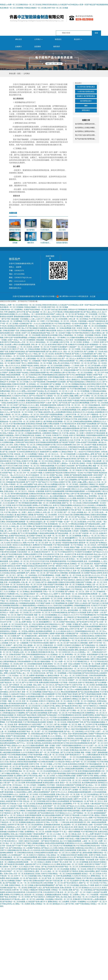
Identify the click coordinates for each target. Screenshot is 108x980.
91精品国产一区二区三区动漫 (79, 347)
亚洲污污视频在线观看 (11, 459)
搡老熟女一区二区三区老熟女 (80, 426)
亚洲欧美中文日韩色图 (76, 345)
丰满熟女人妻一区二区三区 (95, 585)
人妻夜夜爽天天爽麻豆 (90, 356)
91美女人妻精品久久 (73, 379)
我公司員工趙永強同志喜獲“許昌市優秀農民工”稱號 (86, 135)
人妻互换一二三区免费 (17, 699)
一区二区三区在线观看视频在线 (80, 757)
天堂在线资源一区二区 (25, 552)
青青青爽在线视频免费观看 (75, 491)
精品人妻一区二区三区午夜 (51, 687)
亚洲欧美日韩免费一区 (20, 384)
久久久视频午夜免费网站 (75, 338)
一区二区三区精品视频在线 (91, 405)
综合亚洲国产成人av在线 (93, 377)
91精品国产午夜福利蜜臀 (38, 529)
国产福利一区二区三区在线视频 (84, 762)
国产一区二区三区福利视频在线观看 (50, 731)
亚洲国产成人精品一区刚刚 (59, 475)
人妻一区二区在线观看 (32, 335)
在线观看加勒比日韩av (56, 550)
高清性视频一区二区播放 (26, 799)
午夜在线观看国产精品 (39, 379)
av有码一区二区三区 (15, 531)
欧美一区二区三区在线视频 (96, 340)
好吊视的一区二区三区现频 (19, 382)
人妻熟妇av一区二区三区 (30, 414)
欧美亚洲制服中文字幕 (95, 654)
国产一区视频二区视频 (70, 624)
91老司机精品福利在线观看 (17, 703)
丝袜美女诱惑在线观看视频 (27, 762)
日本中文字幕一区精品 (83, 708)
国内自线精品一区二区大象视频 (47, 342)
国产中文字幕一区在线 (28, 671)
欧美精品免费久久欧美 (51, 783)
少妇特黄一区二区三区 (41, 347)
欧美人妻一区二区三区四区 (53, 512)
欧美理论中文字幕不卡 (85, 359)
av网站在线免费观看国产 (41, 792)
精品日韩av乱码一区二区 (92, 727)
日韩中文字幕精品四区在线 (24, 435)
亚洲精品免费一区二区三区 (36, 699)
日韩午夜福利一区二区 (69, 594)
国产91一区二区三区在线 (45, 596)
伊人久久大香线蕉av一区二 (25, 314)
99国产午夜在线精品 (82, 904)
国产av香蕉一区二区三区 (69, 519)
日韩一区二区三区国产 (11, 405)
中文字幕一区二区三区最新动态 (85, 701)
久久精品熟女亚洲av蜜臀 (24, 741)
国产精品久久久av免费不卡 (50, 594)
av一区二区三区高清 (25, 347)
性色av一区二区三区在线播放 (82, 372)
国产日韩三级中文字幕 (90, 696)
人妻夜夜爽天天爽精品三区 (51, 433)
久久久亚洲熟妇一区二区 (13, 592)
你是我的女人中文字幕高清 (90, 633)
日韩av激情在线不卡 (19, 696)
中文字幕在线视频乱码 (29, 498)
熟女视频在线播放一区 (66, 540)
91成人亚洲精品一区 (18, 359)
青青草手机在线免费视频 (13, 668)
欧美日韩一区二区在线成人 (17, 538)
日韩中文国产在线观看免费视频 (15, 338)
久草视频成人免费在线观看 (37, 338)
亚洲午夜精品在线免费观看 (76, 773)
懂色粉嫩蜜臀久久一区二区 (75, 538)
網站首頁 (19, 39)
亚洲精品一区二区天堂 (8, 568)
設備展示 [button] (19, 47)
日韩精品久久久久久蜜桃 (53, 356)
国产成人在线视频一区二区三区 (66, 724)
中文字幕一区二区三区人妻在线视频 (87, 440)
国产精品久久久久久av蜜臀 (83, 818)
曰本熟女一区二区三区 (31, 466)
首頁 (19, 74)
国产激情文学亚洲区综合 (50, 841)
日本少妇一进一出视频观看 (19, 643)
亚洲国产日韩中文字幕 (85, 776)
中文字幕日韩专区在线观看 (25, 510)
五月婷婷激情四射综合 (87, 867)
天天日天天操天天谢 (65, 515)
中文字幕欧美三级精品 (95, 550)
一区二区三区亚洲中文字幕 (98, 596)
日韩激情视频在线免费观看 (63, 808)
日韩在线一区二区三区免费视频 (25, 454)
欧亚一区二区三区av (56, 529)
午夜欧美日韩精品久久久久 (32, 806)
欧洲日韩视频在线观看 (56, 377)
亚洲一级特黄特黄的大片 (23, 724)
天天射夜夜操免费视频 (68, 410)
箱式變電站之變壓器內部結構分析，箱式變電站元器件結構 (86, 131)
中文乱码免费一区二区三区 (12, 410)
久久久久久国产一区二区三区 (79, 566)
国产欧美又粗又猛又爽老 (96, 668)
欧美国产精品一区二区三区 (12, 473)
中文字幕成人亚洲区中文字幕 (80, 431)
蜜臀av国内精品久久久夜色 (85, 650)
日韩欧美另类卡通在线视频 (29, 519)
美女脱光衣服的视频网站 (70, 386)
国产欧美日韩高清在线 (90, 673)
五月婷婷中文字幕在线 (41, 629)
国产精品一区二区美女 (59, 734)
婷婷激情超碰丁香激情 (84, 375)
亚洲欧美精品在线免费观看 (49, 519)
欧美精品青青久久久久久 (16, 403)
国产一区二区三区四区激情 (76, 522)
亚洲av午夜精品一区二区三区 (13, 433)
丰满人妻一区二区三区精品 (31, 582)
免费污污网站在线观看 (98, 659)
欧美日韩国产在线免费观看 (87, 424)
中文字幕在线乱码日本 (68, 424)
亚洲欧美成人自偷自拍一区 (11, 599)
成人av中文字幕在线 (55, 312)
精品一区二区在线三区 (24, 612)
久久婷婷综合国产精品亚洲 (53, 473)
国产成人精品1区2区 (66, 827)
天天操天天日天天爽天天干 (10, 349)
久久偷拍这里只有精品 (17, 694)
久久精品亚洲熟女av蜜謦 (41, 368)
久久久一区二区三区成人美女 (94, 599)
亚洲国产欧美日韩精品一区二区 (35, 310)
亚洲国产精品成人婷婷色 (30, 366)
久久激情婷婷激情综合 (34, 456)
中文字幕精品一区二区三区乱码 (85, 545)
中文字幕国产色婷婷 (91, 473)
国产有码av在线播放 (57, 629)
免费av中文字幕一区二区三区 (33, 543)
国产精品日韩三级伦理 (83, 540)
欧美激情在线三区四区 (32, 874)
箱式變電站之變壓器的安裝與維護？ (86, 124)
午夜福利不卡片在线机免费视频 (42, 659)
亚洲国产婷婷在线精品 (68, 622)
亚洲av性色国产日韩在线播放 (87, 442)
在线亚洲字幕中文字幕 (19, 447)
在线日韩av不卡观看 (87, 885)
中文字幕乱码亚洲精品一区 (64, 324)
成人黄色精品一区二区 (84, 456)
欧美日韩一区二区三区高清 (68, 820)
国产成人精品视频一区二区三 (36, 312)
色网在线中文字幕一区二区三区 (68, 405)
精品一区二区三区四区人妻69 (94, 601)
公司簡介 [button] (38, 39)
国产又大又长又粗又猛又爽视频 (88, 370)
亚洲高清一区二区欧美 (72, 529)
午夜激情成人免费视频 (59, 638)
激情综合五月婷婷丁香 (84, 580)
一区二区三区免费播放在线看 (43, 729)
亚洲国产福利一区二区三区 (86, 657)
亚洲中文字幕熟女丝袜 (44, 389)
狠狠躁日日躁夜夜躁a (40, 328)
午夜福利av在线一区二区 (45, 510)
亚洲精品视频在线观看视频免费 (25, 487)
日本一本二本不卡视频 (11, 419)
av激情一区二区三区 (90, 841)
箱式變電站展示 (86, 101)
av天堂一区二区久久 (28, 342)
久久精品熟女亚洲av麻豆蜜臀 (96, 368)
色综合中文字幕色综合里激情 (89, 452)
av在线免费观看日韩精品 (63, 412)
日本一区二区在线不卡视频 (61, 333)
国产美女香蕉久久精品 (27, 766)
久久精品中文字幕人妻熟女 (51, 706)
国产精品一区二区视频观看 (31, 361)
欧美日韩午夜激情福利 (85, 554)
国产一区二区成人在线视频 (73, 512)
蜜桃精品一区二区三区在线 (64, 461)
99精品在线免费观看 (13, 375)
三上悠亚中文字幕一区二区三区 (75, 414)
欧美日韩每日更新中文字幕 (58, 345)
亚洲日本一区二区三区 (31, 531)
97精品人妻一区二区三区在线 (43, 354)
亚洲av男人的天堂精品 (61, 363)
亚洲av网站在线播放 (19, 524)
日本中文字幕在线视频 (41, 426)
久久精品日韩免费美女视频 (66, 776)
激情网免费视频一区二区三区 (24, 489)
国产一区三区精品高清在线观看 (29, 748)
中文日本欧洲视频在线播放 (17, 755)
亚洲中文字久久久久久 (59, 792)
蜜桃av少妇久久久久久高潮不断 (90, 820)
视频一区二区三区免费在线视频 (50, 503)
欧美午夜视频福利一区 (83, 324)
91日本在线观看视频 (99, 792)
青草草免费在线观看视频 (19, 494)
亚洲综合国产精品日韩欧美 (25, 442)
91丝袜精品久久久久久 (45, 606)
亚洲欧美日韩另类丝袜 (37, 494)
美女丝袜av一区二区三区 (41, 638)
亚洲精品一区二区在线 (36, 326)
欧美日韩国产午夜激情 (71, 400)
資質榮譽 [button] (38, 47)
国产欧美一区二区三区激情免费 (25, 813)
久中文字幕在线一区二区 (28, 601)
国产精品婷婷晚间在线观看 (63, 799)
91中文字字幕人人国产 (92, 731)
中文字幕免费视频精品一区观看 (89, 331)
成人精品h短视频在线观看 (51, 815)
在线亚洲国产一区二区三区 (34, 778)
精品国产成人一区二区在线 (17, 888)
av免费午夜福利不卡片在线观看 (92, 811)
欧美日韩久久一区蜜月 (79, 407)
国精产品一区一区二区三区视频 (93, 699)
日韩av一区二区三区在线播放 (15, 400)
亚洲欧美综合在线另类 (19, 727)
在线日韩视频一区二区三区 (87, 419)
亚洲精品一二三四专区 (91, 342)
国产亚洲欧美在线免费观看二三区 (49, 487)
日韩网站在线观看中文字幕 (37, 524)
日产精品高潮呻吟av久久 (9, 794)
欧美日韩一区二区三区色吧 (68, 484)
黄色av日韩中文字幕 (72, 629)
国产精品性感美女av (69, 393)
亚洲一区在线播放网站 (12, 582)
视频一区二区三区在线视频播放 (95, 326)
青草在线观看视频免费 (34, 783)
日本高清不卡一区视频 (78, 741)
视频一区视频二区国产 (52, 386)
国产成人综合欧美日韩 (51, 459)
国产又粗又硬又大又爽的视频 (57, 573)
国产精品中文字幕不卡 (63, 685)
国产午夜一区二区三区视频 (37, 647)
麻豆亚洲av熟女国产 (91, 638)
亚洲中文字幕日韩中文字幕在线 (41, 501)
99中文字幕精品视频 (7, 370)
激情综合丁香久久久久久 (54, 326)
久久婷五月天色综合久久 (37, 477)
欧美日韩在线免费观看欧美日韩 (81, 743)
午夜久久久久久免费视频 (74, 377)
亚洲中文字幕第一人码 (95, 612)
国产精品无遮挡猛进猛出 (76, 382)
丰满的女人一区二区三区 (74, 508)
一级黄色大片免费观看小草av (77, 496)
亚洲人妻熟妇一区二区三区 (12, 559)
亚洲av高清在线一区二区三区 (71, 888)
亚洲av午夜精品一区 (80, 557)
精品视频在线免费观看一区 (45, 631)
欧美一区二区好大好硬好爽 (34, 624)
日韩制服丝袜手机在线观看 (15, 482)
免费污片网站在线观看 (51, 424)
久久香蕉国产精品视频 (35, 480)
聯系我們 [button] (57, 47)
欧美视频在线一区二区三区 (58, 524)
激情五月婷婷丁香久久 (19, 363)
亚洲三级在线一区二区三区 (83, 827)
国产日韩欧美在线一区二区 (41, 829)
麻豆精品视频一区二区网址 (78, 610)
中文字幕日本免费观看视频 (51, 759)
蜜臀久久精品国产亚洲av (13, 673)
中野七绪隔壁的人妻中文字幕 (15, 312)
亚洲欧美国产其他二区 (88, 678)
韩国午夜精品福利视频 (71, 811)
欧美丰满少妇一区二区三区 (49, 410)
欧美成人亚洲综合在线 (34, 839)
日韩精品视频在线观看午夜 (73, 312)
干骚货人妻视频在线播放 (35, 843)
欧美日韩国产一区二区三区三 (43, 724)
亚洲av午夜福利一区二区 (13, 484)
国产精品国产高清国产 (67, 442)
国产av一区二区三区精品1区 (30, 419)
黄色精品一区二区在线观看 (39, 384)
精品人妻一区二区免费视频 (12, 321)
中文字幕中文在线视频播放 (59, 717)
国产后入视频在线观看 (49, 582)
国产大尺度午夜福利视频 (57, 773)
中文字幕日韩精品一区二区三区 (58, 321)
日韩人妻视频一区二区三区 (32, 645)
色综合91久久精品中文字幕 (67, 331)
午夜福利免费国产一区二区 (42, 834)
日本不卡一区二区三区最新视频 (25, 876)
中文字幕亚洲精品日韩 (76, 713)
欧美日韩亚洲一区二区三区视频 (31, 459)
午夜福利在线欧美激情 (70, 543)
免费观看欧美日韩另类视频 (58, 470)
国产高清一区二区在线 (83, 510)
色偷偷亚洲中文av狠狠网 (49, 452)
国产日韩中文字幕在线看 (71, 815)
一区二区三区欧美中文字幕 (78, 470)
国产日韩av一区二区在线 (65, 587)
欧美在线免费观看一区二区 (71, 778)
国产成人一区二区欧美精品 (27, 575)
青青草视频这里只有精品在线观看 (43, 571)
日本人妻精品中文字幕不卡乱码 (88, 410)
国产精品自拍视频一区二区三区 (66, 533)
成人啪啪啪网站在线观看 (43, 741)
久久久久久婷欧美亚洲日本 (44, 324)
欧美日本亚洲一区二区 (27, 438)
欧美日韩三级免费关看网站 (84, 715)
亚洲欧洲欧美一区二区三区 (66, 657)
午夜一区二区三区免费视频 (78, 862)
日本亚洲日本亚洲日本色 (21, 379)
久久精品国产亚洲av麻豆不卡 (36, 902)
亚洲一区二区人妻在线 (53, 543)
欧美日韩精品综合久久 (59, 368)
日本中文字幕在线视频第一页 (28, 393)
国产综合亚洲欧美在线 (14, 554)
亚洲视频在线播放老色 (27, 822)
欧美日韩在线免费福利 (8, 328)
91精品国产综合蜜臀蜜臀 (32, 678)
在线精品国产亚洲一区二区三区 (56, 797)
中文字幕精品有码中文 (61, 449)
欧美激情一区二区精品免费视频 (60, 328)
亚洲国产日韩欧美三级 (37, 536)
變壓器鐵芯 (86, 110)
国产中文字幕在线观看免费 (42, 610)
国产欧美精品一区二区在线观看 (86, 314)
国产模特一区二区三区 (66, 517)
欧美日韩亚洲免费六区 (78, 822)
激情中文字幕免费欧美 (12, 498)
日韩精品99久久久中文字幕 (17, 589)
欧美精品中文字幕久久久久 (39, 496)
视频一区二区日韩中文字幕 (89, 386)
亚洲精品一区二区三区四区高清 (22, 398)
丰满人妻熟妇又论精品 (90, 349)
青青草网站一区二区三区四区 (76, 654)
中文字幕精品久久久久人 (64, 813)
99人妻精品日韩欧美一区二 (22, 368)
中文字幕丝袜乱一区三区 (80, 589)
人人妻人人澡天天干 (36, 319)
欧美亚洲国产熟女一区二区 (27, 731)
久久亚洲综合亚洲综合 (86, 636)
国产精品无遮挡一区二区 (35, 878)
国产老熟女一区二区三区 (19, 501)
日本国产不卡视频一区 (58, 522)
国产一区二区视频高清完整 (27, 636)
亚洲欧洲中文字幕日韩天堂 (73, 599)
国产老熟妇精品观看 (92, 524)
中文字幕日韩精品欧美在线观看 (34, 722)
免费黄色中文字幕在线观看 (43, 545)
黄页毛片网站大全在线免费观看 (51, 738)
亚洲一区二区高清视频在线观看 (84, 571)
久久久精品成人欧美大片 (65, 631)
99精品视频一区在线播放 (19, 319)
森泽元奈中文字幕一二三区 (42, 547)
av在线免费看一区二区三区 (54, 769)
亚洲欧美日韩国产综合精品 (19, 372)
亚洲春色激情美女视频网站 (28, 587)
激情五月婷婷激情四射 (61, 501)
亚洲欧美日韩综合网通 (66, 582)
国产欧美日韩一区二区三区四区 (22, 412)
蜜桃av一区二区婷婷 (23, 904)
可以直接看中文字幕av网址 (79, 881)
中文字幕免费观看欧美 (66, 715)
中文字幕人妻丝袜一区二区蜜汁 (34, 321)
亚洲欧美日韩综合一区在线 (73, 473)
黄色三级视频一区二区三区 (54, 508)
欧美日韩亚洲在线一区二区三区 (14, 377)
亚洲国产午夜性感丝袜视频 (15, 736)
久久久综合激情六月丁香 (12, 503)
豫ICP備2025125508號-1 (47, 296)
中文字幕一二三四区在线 (60, 822)
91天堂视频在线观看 (93, 491)
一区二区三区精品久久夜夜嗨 (36, 736)
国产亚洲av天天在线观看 (43, 449)
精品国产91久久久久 (65, 766)
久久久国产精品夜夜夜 (37, 382)
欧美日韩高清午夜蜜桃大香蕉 (78, 477)
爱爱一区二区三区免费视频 (50, 419)
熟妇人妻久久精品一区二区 (78, 897)
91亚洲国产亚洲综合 (33, 848)
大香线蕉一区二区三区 (54, 396)
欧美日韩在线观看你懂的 (35, 356)
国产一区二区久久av (69, 359)
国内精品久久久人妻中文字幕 (97, 806)
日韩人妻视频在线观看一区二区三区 (66, 438)
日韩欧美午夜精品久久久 (92, 508)
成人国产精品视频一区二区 (56, 477)
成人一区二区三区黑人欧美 (94, 512)
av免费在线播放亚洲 (93, 755)
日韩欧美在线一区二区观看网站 (12, 310)
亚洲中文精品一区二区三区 (58, 713)
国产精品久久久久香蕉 (49, 848)
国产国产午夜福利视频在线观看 (90, 694)
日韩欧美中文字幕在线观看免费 (78, 617)
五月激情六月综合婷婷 (58, 703)
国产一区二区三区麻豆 (95, 797)
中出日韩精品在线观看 (75, 561)
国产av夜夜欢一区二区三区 (36, 573)
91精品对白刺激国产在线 (10, 808)
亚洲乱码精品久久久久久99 (36, 400)
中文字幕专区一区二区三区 (80, 363)
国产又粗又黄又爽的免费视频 (79, 403)
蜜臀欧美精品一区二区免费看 (15, 456)
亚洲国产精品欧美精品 (17, 352)
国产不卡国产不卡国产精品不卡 (37, 482)
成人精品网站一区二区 (69, 825)
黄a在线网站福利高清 (90, 783)
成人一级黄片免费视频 (98, 566)
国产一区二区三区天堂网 (16, 783)
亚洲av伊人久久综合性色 (32, 850)
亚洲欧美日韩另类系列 (12, 706)
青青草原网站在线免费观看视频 (51, 668)
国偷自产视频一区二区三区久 (80, 547)
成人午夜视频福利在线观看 (25, 603)
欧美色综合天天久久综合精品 (83, 412)
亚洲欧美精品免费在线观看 (20, 431)
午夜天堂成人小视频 (72, 839)
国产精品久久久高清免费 (94, 338)
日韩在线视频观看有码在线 (36, 654)
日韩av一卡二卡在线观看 (90, 895)
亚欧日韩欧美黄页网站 (69, 636)
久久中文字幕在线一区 (48, 531)
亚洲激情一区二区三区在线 (56, 722)
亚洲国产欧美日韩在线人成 (19, 536)
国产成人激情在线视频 (84, 853)
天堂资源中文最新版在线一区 (55, 617)
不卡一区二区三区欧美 (56, 379)
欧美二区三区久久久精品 (67, 671)
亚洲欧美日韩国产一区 (95, 773)
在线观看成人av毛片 (62, 340)
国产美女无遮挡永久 (43, 417)
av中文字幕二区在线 (94, 522)
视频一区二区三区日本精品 (22, 426)
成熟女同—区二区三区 (26, 557)
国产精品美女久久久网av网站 (62, 417)
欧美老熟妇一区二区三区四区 (19, 571)
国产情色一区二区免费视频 (56, 673)
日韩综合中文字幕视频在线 (77, 310)
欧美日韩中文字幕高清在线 (10, 342)
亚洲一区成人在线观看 (72, 664)
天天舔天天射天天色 (53, 359)
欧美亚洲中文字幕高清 (63, 354)
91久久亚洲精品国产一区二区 (18, 855)
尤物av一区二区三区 (68, 456)
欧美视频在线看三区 (76, 573)
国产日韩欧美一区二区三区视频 (21, 685)
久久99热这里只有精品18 (63, 762)
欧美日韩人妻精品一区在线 (82, 463)
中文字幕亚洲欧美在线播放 (37, 589)
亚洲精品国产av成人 (35, 888)
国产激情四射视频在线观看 (36, 352)
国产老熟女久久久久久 (28, 517)
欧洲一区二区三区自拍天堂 (15, 585)
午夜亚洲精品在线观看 (66, 650)
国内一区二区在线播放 (39, 431)
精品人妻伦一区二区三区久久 (44, 685)
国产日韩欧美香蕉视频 (15, 687)
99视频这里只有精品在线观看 (75, 550)
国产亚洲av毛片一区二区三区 (88, 459)
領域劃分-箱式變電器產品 (86, 96)
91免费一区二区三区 (53, 536)
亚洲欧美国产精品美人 (96, 578)
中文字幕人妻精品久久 (99, 857)
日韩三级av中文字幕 (24, 328)
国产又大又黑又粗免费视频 (28, 533)
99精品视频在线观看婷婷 (71, 428)
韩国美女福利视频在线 (88, 400)
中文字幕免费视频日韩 (59, 603)
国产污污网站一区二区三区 (90, 396)
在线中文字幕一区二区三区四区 (71, 342)
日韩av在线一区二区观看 (28, 808)
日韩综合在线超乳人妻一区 (39, 522)
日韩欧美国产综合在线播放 (15, 550)
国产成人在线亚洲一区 (11, 452)
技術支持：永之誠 (88, 296)
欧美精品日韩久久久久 (32, 687)
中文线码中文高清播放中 (59, 347)
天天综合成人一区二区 (79, 596)
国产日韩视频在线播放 (21, 797)
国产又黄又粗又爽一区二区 (59, 881)
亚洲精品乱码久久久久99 (89, 787)
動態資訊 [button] (58, 39)
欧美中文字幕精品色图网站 (63, 505)
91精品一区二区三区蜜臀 (35, 617)
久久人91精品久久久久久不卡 (68, 615)
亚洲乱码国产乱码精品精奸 (47, 715)
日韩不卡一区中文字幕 (56, 696)
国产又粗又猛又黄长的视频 (57, 310)
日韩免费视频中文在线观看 (56, 382)
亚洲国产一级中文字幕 (14, 645)
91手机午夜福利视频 (35, 540)
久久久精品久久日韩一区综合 (30, 867)
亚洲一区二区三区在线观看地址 (87, 794)
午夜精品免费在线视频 (46, 533)
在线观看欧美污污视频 (16, 832)
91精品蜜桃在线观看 (35, 680)
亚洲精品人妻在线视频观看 (32, 592)
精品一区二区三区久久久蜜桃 (65, 853)
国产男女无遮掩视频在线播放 (94, 722)
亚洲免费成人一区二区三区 (12, 678)
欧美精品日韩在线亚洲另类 (17, 326)
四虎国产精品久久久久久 (51, 692)
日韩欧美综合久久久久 (94, 382)
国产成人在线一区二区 (19, 540)
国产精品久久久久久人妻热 (41, 317)
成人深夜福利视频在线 (58, 496)
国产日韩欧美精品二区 (90, 645)
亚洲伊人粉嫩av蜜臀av (71, 396)
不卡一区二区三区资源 (95, 608)
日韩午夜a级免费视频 (64, 876)
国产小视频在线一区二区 (96, 414)
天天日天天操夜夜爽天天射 (66, 445)
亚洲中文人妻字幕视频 (44, 421)
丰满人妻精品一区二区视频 (56, 855)
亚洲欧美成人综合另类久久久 (80, 750)
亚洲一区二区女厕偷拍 (30, 701)
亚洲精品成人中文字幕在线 (85, 526)
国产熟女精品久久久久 (88, 438)
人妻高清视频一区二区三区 (36, 359)
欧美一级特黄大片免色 (96, 610)
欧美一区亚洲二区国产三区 (20, 333)
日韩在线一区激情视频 (78, 321)
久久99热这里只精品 (94, 389)
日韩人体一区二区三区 (39, 345)
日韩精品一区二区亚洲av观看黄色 (36, 619)
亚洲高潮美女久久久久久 (82, 417)
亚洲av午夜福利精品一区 (67, 335)
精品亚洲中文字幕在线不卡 (87, 498)
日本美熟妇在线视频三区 (90, 379)
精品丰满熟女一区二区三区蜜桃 (69, 349)
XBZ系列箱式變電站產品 (86, 87)
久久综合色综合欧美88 (93, 538)
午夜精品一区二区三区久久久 (48, 454)
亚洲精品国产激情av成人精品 (40, 626)
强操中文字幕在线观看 (25, 615)
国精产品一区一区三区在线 (72, 503)
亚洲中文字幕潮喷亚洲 (73, 696)
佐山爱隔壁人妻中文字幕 (23, 776)
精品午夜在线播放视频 (79, 729)
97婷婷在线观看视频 (47, 466)
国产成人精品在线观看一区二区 (49, 780)
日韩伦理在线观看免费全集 (33, 386)
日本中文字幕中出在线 (88, 836)
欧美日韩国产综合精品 (36, 391)
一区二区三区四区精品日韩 (31, 375)
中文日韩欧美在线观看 (45, 762)
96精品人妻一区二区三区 (65, 314)
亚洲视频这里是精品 (79, 384)
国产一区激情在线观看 (98, 347)
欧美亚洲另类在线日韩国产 (45, 314)
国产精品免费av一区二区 (68, 640)
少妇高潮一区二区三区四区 (28, 794)
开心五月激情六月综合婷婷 (65, 466)
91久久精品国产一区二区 (77, 797)
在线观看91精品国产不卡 (54, 832)
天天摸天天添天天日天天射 (47, 650)
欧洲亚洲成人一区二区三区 (20, 773)
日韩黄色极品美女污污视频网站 (14, 713)
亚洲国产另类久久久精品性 (78, 603)
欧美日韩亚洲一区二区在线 (95, 647)
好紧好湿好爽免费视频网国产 (45, 885)
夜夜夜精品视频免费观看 (84, 587)
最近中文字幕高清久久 (20, 496)
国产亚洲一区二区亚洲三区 (90, 428)
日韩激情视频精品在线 (49, 375)
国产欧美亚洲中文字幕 (85, 622)
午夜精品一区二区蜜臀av (71, 895)
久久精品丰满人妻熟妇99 (53, 727)
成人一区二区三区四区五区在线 (88, 393)
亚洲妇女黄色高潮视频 (98, 515)
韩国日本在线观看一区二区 (15, 878)
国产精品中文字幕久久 (64, 571)
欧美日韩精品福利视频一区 (20, 734)
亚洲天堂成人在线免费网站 (89, 487)
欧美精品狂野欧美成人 (44, 438)
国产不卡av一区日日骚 (81, 720)
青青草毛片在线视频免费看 (55, 491)
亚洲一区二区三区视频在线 (32, 580)
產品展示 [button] (78, 39)
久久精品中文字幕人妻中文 (95, 769)
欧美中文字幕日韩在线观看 (51, 428)
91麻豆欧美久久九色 (66, 440)
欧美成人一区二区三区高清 (79, 559)
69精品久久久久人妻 (61, 559)
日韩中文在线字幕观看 (84, 671)
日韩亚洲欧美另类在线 (76, 447)
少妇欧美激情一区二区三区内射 (51, 599)
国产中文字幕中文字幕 (30, 682)
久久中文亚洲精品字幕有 (30, 752)
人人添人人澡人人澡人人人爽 (38, 703)
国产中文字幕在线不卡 (37, 396)
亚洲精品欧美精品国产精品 (41, 333)
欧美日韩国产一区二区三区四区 (83, 398)
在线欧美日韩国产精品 (19, 647)
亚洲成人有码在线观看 (66, 848)
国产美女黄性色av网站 (84, 466)
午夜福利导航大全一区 (76, 647)
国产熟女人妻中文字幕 (71, 494)
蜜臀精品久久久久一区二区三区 (59, 407)
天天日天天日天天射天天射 (39, 561)
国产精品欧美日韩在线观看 (43, 526)
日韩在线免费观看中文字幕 (64, 510)
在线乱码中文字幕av (59, 317)
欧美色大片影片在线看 (89, 529)
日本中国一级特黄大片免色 (58, 566)
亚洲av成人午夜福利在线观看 (21, 834)
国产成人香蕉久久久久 (55, 352)
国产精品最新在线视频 (24, 729)
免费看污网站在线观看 (48, 331)
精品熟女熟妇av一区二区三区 (45, 657)
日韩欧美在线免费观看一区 (68, 361)
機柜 (86, 106)
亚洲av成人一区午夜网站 (57, 338)
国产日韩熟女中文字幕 (69, 419)
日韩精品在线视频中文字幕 (46, 445)
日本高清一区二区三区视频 (37, 666)
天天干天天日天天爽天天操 (12, 466)
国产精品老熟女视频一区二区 (19, 608)
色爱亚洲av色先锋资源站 (35, 710)
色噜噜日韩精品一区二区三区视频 (40, 363)
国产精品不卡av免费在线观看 (80, 449)
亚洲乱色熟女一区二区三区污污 (16, 491)
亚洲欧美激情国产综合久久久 (38, 717)
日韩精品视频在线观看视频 (36, 811)
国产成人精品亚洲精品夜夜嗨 (88, 692)
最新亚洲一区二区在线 (51, 456)
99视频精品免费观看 (82, 689)
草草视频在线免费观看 (30, 503)
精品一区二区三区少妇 (34, 585)
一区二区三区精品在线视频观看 (70, 874)
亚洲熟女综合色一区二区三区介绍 (55, 680)
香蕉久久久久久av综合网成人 (82, 489)
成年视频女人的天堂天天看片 (64, 526)
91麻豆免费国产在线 (30, 484)
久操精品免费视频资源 (97, 766)
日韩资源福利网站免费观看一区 (17, 522)
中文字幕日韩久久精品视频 (73, 738)
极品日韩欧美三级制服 (25, 515)
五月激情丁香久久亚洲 (60, 862)
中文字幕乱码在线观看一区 (63, 545)
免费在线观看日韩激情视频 (49, 682)
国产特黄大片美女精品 (75, 317)
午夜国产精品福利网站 (49, 361)
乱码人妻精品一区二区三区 (19, 561)
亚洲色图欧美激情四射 (48, 405)
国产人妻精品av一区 (64, 463)
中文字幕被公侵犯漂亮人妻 (44, 412)
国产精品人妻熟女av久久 (92, 312)
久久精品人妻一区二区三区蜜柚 (20, 526)
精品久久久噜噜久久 (35, 512)
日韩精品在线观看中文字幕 (30, 331)
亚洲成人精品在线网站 (87, 871)
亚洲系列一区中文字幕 (48, 463)
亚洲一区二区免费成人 (31, 463)
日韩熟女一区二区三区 (92, 317)
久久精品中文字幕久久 (20, 396)
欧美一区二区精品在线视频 (30, 349)
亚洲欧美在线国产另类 (41, 881)
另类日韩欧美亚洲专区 (15, 335)
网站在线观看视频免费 (96, 680)
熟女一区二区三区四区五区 (73, 352)
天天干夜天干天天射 (96, 790)
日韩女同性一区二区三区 (64, 659)
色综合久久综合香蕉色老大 (22, 545)
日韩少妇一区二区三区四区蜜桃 (56, 319)
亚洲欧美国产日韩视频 (19, 407)
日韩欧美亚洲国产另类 (11, 331)
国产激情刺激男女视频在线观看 (81, 475)
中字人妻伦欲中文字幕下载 (37, 538)
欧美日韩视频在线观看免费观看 (47, 442)
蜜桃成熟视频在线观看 (22, 317)
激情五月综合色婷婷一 (32, 841)
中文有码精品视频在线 (59, 612)
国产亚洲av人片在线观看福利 (82, 354)
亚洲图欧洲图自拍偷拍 (81, 515)
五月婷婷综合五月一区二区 (37, 407)
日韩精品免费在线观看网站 (83, 421)
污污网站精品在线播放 (98, 391)
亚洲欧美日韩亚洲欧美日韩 (41, 652)
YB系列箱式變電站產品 (86, 92)
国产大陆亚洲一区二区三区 (88, 533)
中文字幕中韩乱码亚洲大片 (81, 333)
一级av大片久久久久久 (12, 366)
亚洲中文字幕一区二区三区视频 (41, 764)
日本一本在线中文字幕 (68, 554)
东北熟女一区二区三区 (20, 675)
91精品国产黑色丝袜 (89, 780)
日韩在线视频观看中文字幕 (10, 517)
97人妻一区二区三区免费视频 (79, 391)
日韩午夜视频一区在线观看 (22, 638)
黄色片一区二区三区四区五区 (71, 783)
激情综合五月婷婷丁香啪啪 (17, 566)
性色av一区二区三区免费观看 (24, 340)
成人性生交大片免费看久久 (73, 326)
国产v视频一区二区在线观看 (16, 480)
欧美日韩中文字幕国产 (93, 864)
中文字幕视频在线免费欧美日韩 (61, 720)
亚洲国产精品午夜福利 (70, 694)
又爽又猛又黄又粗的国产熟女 (50, 393)
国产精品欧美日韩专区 (68, 459)
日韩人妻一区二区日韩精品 (78, 319)
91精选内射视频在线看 (20, 764)
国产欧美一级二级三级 (12, 428)
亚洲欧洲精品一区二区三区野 (36, 550)
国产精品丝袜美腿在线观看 (20, 790)
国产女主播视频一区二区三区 (60, 384)
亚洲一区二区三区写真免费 (90, 366)
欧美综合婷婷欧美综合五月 (29, 452)
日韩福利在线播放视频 (54, 811)
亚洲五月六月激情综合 (47, 701)
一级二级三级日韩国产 (49, 440)
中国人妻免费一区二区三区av (63, 689)
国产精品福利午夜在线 (86, 480)
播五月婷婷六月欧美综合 (47, 857)
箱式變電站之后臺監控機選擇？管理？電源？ (86, 128)
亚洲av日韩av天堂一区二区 (66, 794)
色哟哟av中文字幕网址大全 (42, 505)
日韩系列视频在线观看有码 (96, 435)
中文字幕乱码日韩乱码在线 (86, 846)
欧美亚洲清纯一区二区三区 (53, 664)
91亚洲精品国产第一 (26, 324)
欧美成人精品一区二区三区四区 (49, 601)
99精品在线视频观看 (45, 559)
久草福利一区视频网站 (80, 531)
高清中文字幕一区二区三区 (71, 780)
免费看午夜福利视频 (57, 633)
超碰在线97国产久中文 (66, 375)
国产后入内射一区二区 (76, 368)
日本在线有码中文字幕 (51, 554)
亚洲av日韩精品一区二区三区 (41, 904)
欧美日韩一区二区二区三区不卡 (47, 640)
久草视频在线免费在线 (33, 433)
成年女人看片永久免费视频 (48, 484)
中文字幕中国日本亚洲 (66, 568)
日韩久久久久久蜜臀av (19, 391)
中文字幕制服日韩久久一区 (83, 661)
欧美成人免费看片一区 (52, 480)
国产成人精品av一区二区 (84, 517)
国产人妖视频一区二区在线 (94, 352)
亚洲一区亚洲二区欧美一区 (82, 328)
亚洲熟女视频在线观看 (42, 398)
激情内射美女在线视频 (49, 335)
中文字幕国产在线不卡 (61, 741)
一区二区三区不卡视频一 (59, 757)
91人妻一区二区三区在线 (26, 804)
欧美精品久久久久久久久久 (91, 888)
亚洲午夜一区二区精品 (24, 370)
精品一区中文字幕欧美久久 (47, 671)
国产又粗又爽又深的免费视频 (36, 713)
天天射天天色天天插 (75, 638)
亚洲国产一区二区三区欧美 (78, 680)
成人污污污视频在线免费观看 (33, 745)
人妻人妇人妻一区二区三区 (93, 738)
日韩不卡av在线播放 (10, 533)
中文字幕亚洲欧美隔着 (78, 389)
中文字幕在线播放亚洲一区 (95, 764)
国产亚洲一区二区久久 (95, 801)
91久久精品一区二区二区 (62, 834)
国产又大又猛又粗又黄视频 (70, 752)
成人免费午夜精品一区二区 (95, 447)
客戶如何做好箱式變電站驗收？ (86, 139)
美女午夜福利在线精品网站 (78, 734)
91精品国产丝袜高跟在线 (96, 321)
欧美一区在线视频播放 (78, 340)
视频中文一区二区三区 (58, 643)
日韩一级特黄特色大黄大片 (48, 827)
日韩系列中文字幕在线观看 (95, 433)
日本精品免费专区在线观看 (44, 853)
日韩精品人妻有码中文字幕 (10, 825)
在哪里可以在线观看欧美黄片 (26, 780)
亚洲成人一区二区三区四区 (15, 356)
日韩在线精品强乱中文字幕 (41, 734)
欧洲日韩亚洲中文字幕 (14, 463)
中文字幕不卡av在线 (86, 519)
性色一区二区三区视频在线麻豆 (59, 589)
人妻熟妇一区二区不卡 (39, 773)
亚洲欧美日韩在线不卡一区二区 (11, 386)
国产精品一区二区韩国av (30, 599)
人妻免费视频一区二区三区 (41, 790)
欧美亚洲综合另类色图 (34, 424)
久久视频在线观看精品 (28, 606)
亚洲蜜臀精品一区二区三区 (95, 713)
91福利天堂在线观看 (63, 489)
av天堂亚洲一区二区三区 (41, 612)
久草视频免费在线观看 (15, 440)
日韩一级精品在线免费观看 (96, 822)
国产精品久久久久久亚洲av (76, 806)
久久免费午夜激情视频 (39, 608)
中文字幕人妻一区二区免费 (90, 664)
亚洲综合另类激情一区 (61, 389)
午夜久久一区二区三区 (8, 393)
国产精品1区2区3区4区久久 (62, 557)
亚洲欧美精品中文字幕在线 (31, 428)
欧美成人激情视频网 (49, 468)
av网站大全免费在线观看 (21, 345)
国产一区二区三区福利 (61, 750)
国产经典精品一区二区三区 (83, 813)
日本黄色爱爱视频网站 (93, 626)
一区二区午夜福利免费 (67, 454)
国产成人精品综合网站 (20, 720)
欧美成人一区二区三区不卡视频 (44, 370)
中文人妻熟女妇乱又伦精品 (25, 417)
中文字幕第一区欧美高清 (68, 682)
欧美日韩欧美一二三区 (25, 568)
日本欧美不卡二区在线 (60, 435)
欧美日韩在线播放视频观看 (52, 787)
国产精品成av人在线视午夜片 (37, 377)
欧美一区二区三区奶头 (95, 741)
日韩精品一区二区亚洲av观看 (62, 890)
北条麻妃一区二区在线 (43, 435)
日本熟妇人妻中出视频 (49, 349)
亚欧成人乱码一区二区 (62, 596)
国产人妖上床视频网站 (31, 410)
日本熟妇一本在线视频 (85, 335)
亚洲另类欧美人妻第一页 (15, 619)
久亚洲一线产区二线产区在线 (57, 403)
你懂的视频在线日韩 (15, 850)
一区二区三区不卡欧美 (20, 529)
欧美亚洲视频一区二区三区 (62, 421)
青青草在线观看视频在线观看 (88, 468)
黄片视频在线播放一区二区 (47, 661)
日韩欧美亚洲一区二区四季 (53, 645)
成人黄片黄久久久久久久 (91, 575)
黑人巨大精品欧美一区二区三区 (56, 391)
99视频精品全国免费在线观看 (18, 862)
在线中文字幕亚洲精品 (77, 435)
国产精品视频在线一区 (78, 801)
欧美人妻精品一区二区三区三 (38, 447)
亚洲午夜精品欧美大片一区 (47, 517)
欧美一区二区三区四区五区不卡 (24, 389)
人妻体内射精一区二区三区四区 (49, 636)
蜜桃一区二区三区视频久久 (59, 426)
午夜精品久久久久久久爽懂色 (15, 811)
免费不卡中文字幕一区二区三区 (85, 799)
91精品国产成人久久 (24, 354)
